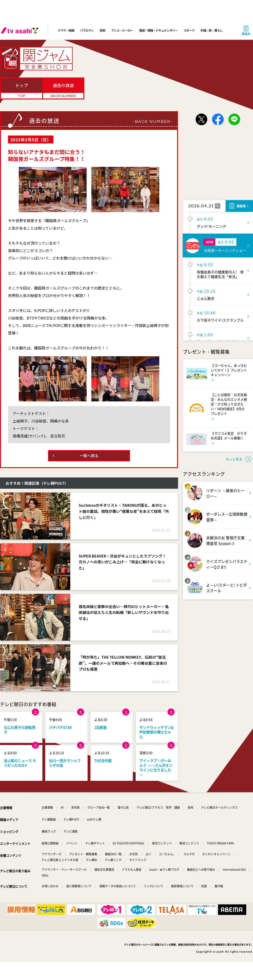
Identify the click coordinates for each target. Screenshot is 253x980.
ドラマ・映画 (66, 30)
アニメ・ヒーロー (122, 30)
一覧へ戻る (89, 455)
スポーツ (189, 30)
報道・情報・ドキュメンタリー (158, 30)
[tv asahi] (21, 30)
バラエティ (87, 30)
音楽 (102, 30)
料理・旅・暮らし (212, 30)
